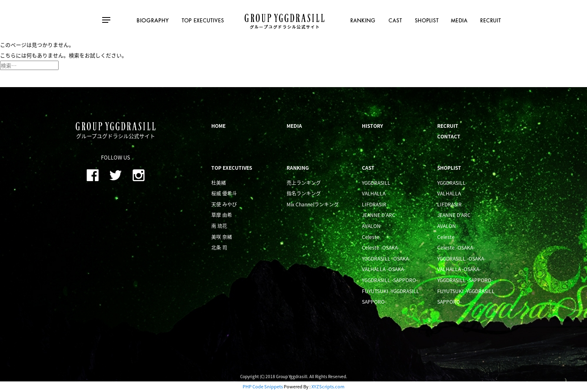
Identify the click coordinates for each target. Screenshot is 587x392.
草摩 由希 (222, 215)
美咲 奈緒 (222, 237)
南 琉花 (219, 226)
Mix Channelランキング (313, 204)
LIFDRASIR (374, 204)
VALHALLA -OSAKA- (384, 269)
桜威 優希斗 (224, 193)
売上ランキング (304, 183)
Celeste (371, 237)
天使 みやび (224, 204)
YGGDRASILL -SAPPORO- (390, 280)
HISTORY (372, 126)
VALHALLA (374, 193)
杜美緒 (219, 183)
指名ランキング (304, 193)
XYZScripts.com (328, 387)
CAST (368, 168)
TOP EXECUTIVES (232, 168)
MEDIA (294, 126)
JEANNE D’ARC (379, 215)
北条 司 (219, 247)
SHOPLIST (449, 168)
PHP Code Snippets (263, 387)
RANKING (298, 168)
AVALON (371, 226)
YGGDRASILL (376, 183)
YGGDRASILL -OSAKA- (386, 258)
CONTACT (449, 136)
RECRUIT (448, 126)
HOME (218, 126)
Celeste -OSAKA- (381, 247)
